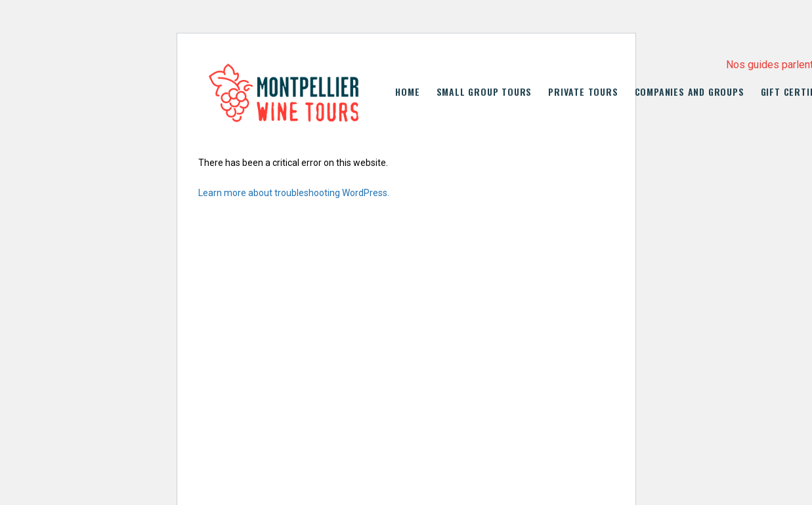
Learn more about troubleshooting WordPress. (294, 193)
